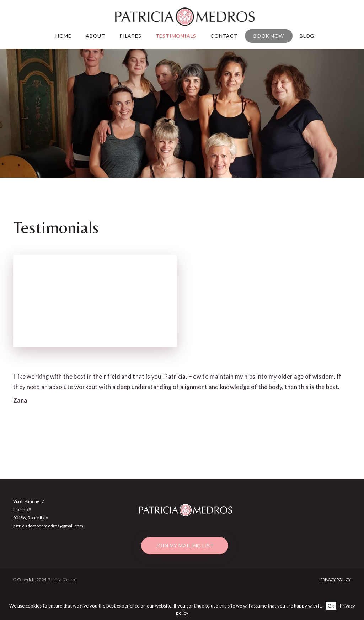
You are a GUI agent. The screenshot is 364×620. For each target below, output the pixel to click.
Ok (331, 606)
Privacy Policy (336, 580)
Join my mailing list (185, 545)
